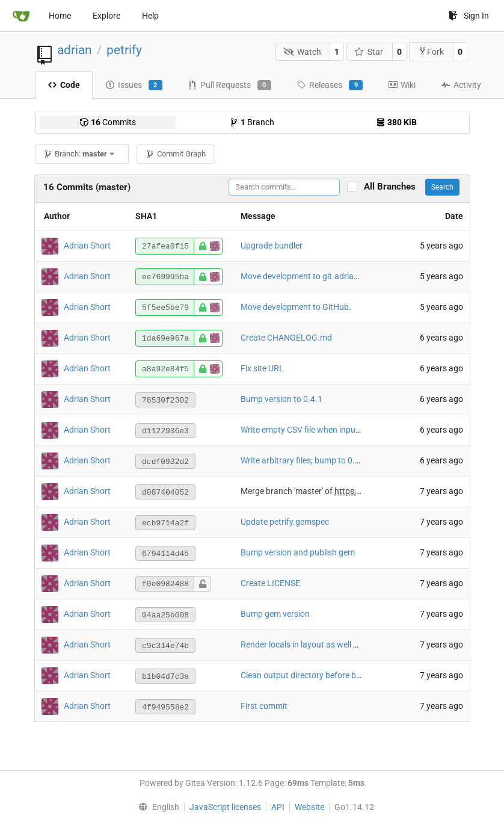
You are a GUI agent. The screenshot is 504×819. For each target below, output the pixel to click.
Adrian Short (87, 246)
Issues (134, 85)
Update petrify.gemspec (285, 522)
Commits (108, 122)
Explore (106, 16)
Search (442, 187)
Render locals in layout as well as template (319, 644)
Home (60, 16)
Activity (461, 85)
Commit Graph (176, 154)
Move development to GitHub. (296, 307)
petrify (124, 50)
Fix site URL (262, 368)
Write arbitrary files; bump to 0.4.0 (304, 460)
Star (369, 52)
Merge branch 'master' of (287, 491)
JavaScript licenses (225, 807)
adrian (75, 50)
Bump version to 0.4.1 (281, 399)
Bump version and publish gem (298, 552)
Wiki (402, 85)
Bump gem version (275, 614)
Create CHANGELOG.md (286, 338)
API (278, 807)
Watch (302, 52)
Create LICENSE (270, 583)
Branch (252, 122)
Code (64, 85)
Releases (330, 85)
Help (150, 16)
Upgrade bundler (272, 246)
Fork (431, 51)
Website (309, 807)
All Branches (393, 187)
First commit (264, 706)
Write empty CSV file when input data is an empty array (342, 430)
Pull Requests (229, 85)
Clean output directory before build (305, 675)
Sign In (469, 16)
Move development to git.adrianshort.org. (318, 276)
